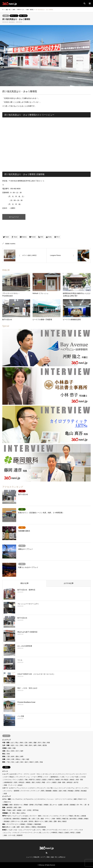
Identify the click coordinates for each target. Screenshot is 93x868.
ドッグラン (85, 788)
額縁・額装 (62, 782)
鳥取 (49, 743)
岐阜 (13, 757)
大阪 (23, 759)
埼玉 (13, 762)
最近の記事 (24, 583)
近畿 (4, 759)
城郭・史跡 (20, 827)
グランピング (41, 788)
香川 (40, 743)
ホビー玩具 (75, 777)
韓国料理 (20, 835)
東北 (4, 754)
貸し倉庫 (24, 821)
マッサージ (63, 816)
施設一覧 (54, 857)
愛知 (17, 757)
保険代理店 (16, 819)
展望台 (28, 827)
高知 (44, 743)
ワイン (15, 780)
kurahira (13, 244)
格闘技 (55, 791)
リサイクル (8, 780)
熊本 (30, 745)
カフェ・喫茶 (41, 830)
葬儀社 (86, 819)
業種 (48, 857)
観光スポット (6, 827)
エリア (43, 857)
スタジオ (45, 816)
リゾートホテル (67, 799)
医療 (4, 807)
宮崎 (21, 745)
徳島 (30, 743)
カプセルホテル (29, 799)
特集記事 (36, 857)
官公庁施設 (39, 805)
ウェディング (17, 816)
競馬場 (77, 791)
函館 (10, 748)
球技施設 (71, 791)
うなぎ (10, 830)
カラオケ (32, 788)
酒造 (51, 821)
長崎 (40, 745)
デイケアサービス (12, 824)
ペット (68, 777)
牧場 (65, 791)
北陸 (4, 751)
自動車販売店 (8, 782)
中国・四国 (6, 743)
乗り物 (77, 816)
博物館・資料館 (29, 805)
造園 (46, 821)
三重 (8, 757)
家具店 (38, 780)
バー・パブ (73, 830)
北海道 (4, 748)
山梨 (17, 762)
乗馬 (43, 791)
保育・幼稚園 (17, 810)
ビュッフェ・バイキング (12, 833)
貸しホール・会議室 (56, 805)
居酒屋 (78, 833)
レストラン (46, 833)
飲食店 (4, 830)
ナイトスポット (63, 830)
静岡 (6, 16)
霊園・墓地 (57, 821)
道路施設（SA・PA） (77, 805)
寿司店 (72, 833)
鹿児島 (45, 745)
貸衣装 (31, 821)
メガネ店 (83, 777)
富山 (8, 751)
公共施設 (5, 805)
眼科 (20, 807)
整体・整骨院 (23, 16)
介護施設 (22, 824)
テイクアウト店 (52, 830)
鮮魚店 (20, 785)
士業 (33, 819)
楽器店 (44, 780)
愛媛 (35, 743)
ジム (55, 788)
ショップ (5, 774)
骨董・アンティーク (10, 785)
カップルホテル (17, 799)
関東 (4, 762)
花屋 (15, 782)
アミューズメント (22, 788)
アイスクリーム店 (30, 830)
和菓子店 (32, 780)
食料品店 (70, 782)
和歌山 (18, 759)
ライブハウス (25, 791)
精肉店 (72, 780)
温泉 (60, 791)
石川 (17, 751)
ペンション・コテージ (54, 799)
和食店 (61, 833)
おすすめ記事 (69, 583)
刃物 (26, 780)
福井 (22, 751)
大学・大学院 (27, 810)
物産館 (58, 780)
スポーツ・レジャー (9, 788)
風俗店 (64, 821)
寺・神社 (12, 813)
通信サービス (39, 821)
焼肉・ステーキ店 (10, 835)
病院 (15, 807)
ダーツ (78, 788)
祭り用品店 (65, 780)
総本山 (23, 813)
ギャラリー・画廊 (35, 816)
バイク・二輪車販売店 (51, 777)
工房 (38, 819)
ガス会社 (25, 816)
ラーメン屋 (37, 833)
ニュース (29, 857)
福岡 (35, 745)
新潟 (13, 751)
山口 (12, 743)
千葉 (8, 762)
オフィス (5, 771)
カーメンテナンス (58, 774)
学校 (4, 810)
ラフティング (35, 791)
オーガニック (47, 774)
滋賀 (28, 759)
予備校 (9, 810)
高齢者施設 (38, 824)
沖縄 (26, 745)
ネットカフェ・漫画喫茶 (12, 791)
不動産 (71, 816)
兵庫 (13, 759)
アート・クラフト (24, 774)
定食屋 (67, 833)
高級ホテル (8, 802)
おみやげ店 (13, 774)
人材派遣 (83, 816)
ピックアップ (6, 740)
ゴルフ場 (50, 788)
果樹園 (80, 819)
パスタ (81, 830)
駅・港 (87, 805)
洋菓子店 (51, 780)
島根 (21, 743)
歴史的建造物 (42, 827)
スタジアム (71, 788)
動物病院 (24, 819)
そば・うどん (18, 830)
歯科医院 (10, 807)
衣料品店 (21, 782)
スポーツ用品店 (9, 777)
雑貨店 (54, 782)
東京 (22, 762)
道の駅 (66, 805)
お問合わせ (62, 857)
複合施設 (84, 791)
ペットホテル (54, 816)
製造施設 (7, 821)
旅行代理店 (73, 819)
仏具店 (21, 780)
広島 (26, 743)
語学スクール (15, 821)
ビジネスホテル (40, 799)
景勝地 (34, 827)
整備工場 (65, 819)
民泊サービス (82, 799)
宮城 (8, 754)
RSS (47, 853)
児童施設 (30, 824)
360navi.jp (42, 865)
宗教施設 (5, 813)
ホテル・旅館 (6, 799)
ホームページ (14, 217)
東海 (4, 757)
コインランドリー (81, 774)
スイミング (62, 788)
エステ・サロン (36, 774)
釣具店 (38, 782)
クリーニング (70, 774)
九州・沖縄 (6, 745)
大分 (17, 745)
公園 (14, 827)
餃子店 (76, 782)
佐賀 (12, 745)
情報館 (46, 805)
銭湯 (5, 794)
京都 (8, 759)
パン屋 (62, 777)
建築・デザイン (46, 819)
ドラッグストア (20, 777)
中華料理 (54, 833)
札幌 (14, 748)
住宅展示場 (8, 819)
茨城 (41, 762)
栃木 (26, 762)
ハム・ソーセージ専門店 (35, 777)
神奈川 (32, 762)
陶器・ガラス (46, 782)
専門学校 (36, 810)
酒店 (33, 782)
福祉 (4, 824)
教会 (18, 813)
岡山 (17, 743)
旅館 (75, 799)
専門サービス (14, 16)
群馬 (37, 762)
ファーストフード (27, 833)
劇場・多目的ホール (16, 805)
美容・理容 (79, 780)
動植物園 (49, 791)
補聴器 (28, 782)
